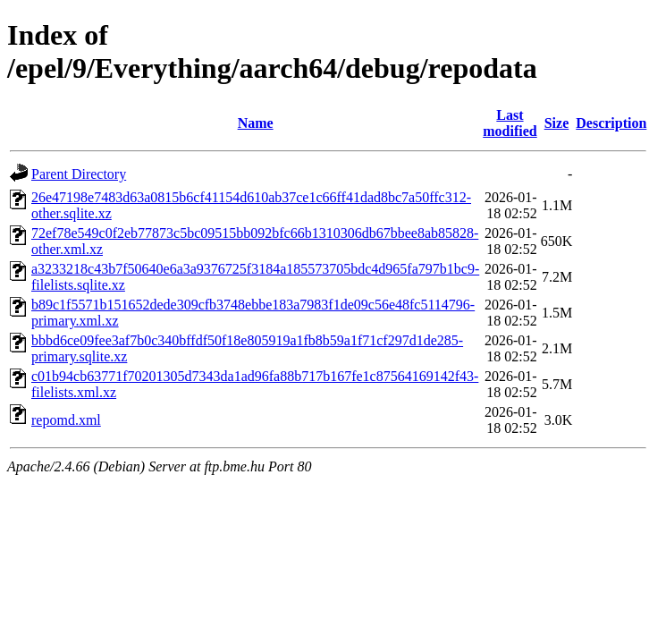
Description (611, 123)
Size (557, 123)
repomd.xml (66, 420)
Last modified (510, 123)
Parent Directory (79, 174)
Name (256, 123)
